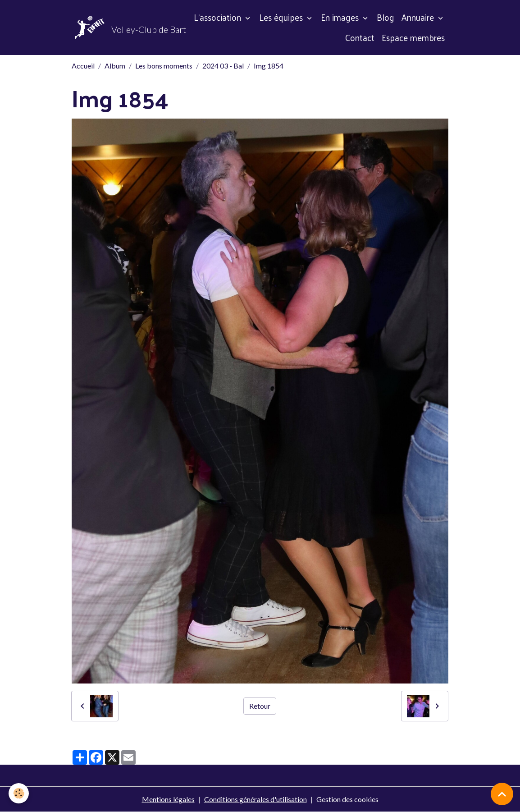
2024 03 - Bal (223, 66)
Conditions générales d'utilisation (255, 799)
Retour (260, 706)
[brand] (116, 28)
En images (341, 17)
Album (115, 66)
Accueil (83, 66)
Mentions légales (168, 799)
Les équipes (282, 17)
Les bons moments (164, 66)
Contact (360, 37)
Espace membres (413, 37)
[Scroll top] (502, 794)
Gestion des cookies (347, 799)
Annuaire (419, 17)
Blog (385, 17)
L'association (219, 17)
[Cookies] (19, 793)
